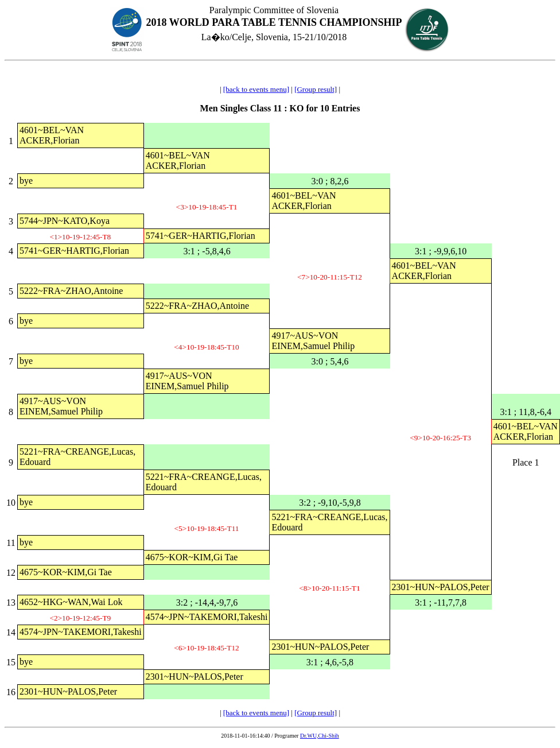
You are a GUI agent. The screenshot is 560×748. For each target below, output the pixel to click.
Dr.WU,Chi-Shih (320, 736)
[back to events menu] (256, 89)
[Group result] (316, 89)
